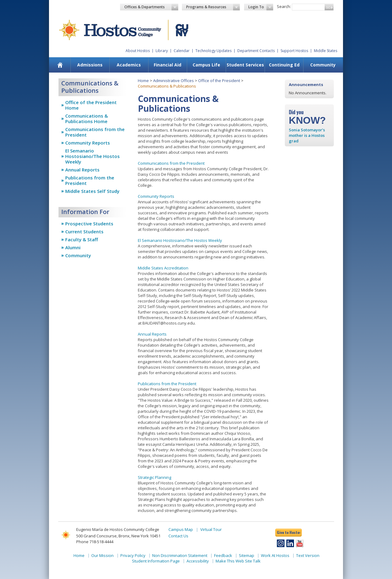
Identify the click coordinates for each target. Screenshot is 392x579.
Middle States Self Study (92, 191)
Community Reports (88, 143)
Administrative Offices (173, 81)
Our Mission (102, 555)
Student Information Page (156, 561)
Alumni (73, 247)
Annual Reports (82, 170)
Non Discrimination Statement (180, 555)
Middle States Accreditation (163, 268)
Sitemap (247, 555)
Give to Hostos (288, 532)
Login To (261, 7)
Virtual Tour (211, 529)
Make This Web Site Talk (238, 561)
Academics (129, 65)
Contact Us (178, 536)
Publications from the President (90, 180)
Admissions (90, 65)
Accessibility (198, 561)
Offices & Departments (151, 7)
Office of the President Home (91, 105)
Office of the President (219, 81)
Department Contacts (256, 51)
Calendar (182, 51)
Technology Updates (213, 51)
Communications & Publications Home (87, 118)
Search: (284, 6)
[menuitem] (60, 65)
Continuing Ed (284, 65)
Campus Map (181, 529)
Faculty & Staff (82, 239)
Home (143, 81)
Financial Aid (168, 65)
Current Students (84, 231)
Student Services (245, 65)
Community (323, 65)
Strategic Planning (155, 477)
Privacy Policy (133, 555)
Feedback (223, 555)
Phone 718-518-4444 (95, 542)
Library (162, 51)
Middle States (326, 51)
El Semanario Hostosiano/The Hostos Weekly (92, 156)
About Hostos (138, 51)
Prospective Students (89, 224)
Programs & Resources (213, 7)
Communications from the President (95, 132)
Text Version (308, 555)
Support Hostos (294, 51)
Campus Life (206, 65)
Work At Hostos (275, 555)
